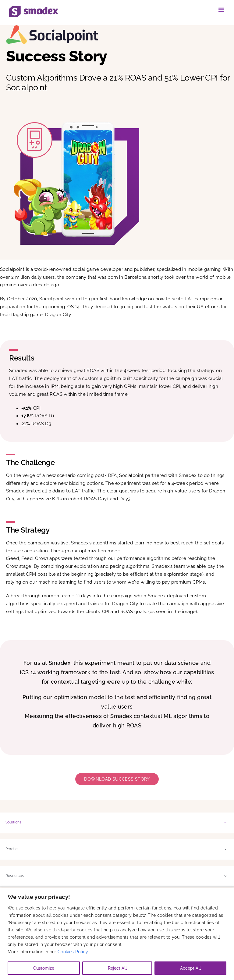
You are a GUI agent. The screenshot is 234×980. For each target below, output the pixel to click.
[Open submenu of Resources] (225, 876)
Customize (44, 968)
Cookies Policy (73, 952)
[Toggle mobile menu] (222, 10)
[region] (117, 934)
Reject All (117, 968)
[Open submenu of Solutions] (225, 822)
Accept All (190, 968)
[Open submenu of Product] (225, 849)
